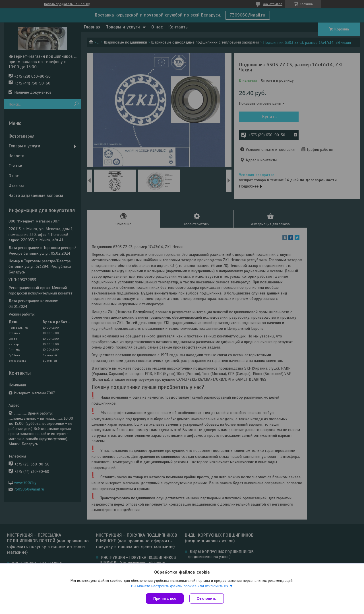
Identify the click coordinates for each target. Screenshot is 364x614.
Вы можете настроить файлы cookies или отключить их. (180, 586)
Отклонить (207, 598)
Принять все (165, 598)
